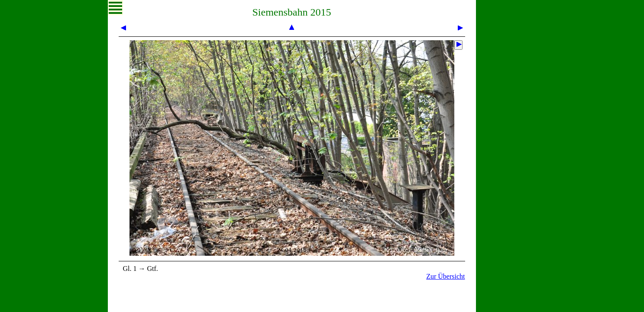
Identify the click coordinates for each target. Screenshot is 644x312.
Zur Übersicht (445, 276)
